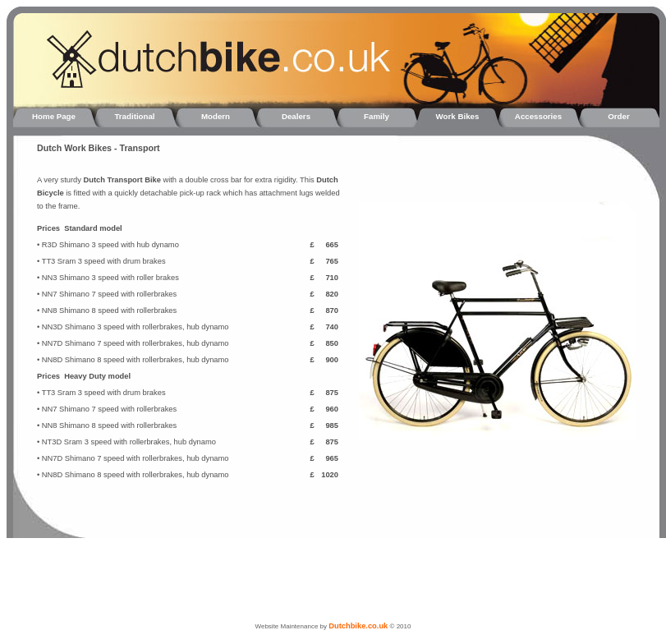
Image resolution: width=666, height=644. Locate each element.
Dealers (296, 116)
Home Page (54, 116)
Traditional (134, 116)
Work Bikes (458, 116)
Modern (216, 116)
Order (618, 116)
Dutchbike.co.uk (358, 626)
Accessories (538, 116)
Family (377, 116)
